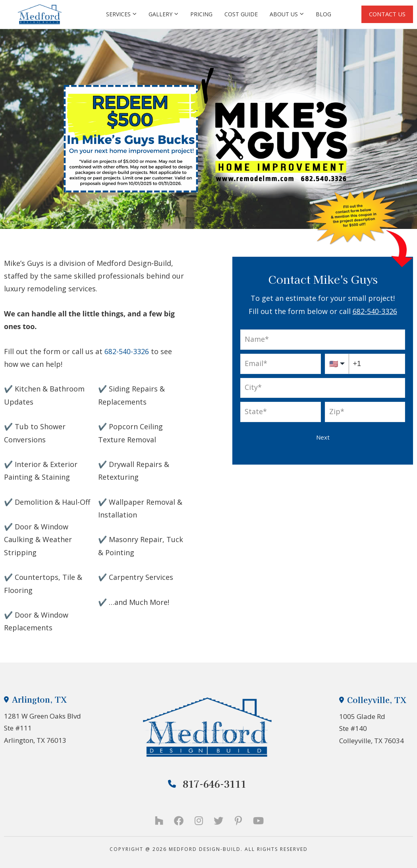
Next (323, 437)
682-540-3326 (375, 311)
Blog (323, 14)
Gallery (163, 14)
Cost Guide (240, 14)
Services (121, 14)
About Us (286, 14)
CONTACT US (387, 14)
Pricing (201, 14)
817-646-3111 (207, 784)
